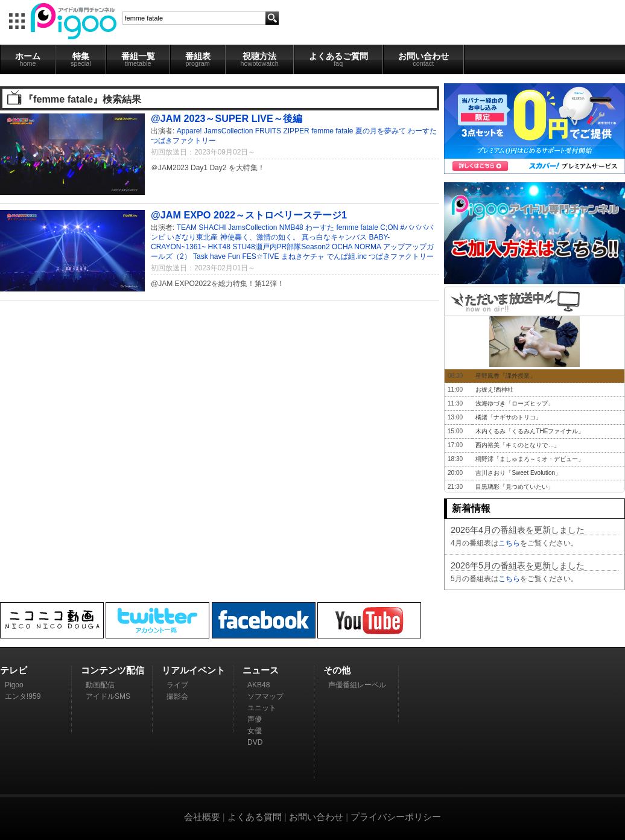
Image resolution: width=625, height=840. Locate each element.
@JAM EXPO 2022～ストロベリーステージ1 (249, 215)
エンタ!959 (23, 696)
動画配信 (100, 685)
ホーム (28, 59)
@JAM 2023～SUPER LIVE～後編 (227, 118)
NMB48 (291, 227)
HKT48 (219, 247)
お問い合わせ (424, 59)
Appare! (189, 131)
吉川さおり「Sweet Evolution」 (518, 473)
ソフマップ (265, 696)
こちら (509, 543)
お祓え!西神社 (494, 390)
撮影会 (177, 696)
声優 (255, 719)
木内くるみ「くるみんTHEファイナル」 (530, 431)
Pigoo (14, 685)
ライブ (177, 685)
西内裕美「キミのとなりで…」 (518, 445)
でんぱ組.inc (347, 256)
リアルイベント (193, 670)
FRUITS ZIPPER (282, 131)
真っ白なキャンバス (334, 237)
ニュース (261, 670)
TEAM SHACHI (201, 227)
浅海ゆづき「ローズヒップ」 (515, 403)
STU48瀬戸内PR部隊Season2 (281, 247)
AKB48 (259, 685)
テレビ (14, 670)
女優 (255, 731)
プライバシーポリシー (396, 817)
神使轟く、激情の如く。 (260, 237)
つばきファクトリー (183, 141)
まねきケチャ (303, 256)
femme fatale (332, 131)
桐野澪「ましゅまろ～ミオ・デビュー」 (530, 459)
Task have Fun (217, 256)
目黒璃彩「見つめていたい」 (515, 487)
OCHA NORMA (356, 247)
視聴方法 (260, 59)
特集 (81, 59)
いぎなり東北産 (192, 237)
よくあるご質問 (338, 59)
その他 (337, 670)
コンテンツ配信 (113, 670)
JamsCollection (228, 131)
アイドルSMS (108, 696)
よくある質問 (255, 817)
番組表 (198, 59)
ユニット (262, 708)
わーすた (422, 131)
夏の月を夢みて (381, 131)
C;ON (389, 227)
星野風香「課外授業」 (506, 376)
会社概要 (202, 817)
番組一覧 (138, 59)
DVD (255, 742)
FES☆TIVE (260, 256)
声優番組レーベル (357, 685)
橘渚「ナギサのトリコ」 (509, 417)
